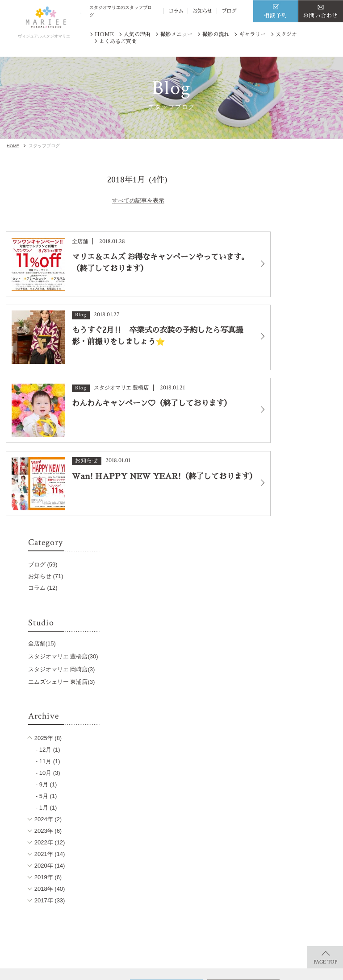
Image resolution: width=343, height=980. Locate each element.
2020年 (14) (304, 536)
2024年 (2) (302, 490)
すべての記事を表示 (134, 211)
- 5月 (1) (304, 467)
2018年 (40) (304, 560)
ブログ (229, 11)
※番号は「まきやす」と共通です (232, 786)
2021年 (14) (304, 525)
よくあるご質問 (118, 41)
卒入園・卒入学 (137, 872)
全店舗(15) (299, 286)
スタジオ (286, 34)
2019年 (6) (302, 548)
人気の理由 (137, 34)
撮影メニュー (176, 34)
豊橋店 (184, 883)
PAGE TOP (325, 638)
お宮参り (129, 883)
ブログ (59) (300, 207)
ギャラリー (252, 34)
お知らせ (202, 11)
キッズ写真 (81, 883)
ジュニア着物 (84, 895)
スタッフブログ (265, 871)
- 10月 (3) (305, 444)
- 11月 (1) (305, 432)
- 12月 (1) (305, 420)
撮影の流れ (216, 34)
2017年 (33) (304, 571)
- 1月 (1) (304, 478)
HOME (104, 34)
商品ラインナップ (34, 910)
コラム (176, 11)
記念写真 (129, 895)
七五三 (75, 872)
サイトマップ (262, 906)
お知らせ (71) (303, 219)
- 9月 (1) (304, 455)
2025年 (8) (302, 409)
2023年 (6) (302, 502)
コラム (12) (300, 230)
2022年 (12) (304, 513)
